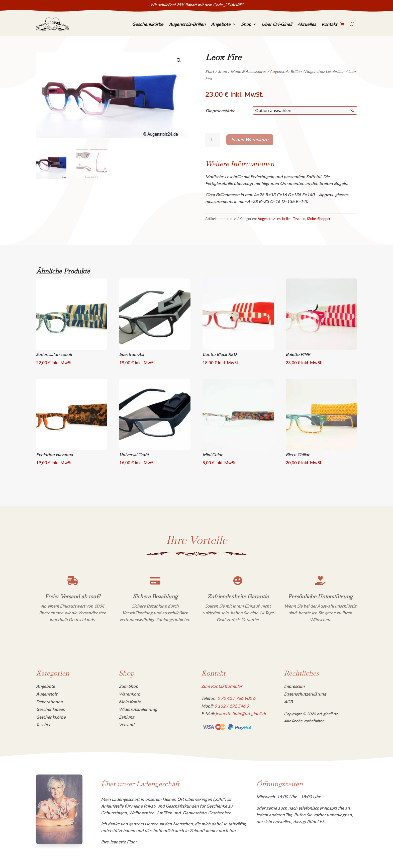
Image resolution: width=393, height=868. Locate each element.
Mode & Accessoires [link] (248, 71)
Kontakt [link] (329, 24)
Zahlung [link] (127, 717)
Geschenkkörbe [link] (148, 24)
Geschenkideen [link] (51, 709)
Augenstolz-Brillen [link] (187, 24)
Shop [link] (246, 24)
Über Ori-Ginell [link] (277, 24)
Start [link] (210, 71)
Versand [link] (127, 725)
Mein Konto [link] (130, 702)
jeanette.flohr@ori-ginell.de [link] (241, 713)
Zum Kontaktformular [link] (222, 686)
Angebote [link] (221, 24)
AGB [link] (288, 702)
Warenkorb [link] (130, 694)
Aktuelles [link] (307, 24)
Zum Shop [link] (128, 686)
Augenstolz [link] (47, 694)
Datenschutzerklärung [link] (305, 694)
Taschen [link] (44, 725)
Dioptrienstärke (220, 111)
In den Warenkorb (250, 140)
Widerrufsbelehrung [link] (138, 709)
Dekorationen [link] (49, 702)
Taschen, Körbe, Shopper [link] (312, 219)
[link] (52, 24)
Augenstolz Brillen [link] (286, 71)
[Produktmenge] (213, 140)
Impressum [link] (294, 686)
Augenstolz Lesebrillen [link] (325, 71)
